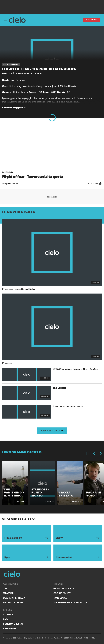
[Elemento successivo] (101, 453)
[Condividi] (95, 184)
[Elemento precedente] (94, 453)
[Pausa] (87, 453)
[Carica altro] (52, 431)
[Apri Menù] (5, 20)
